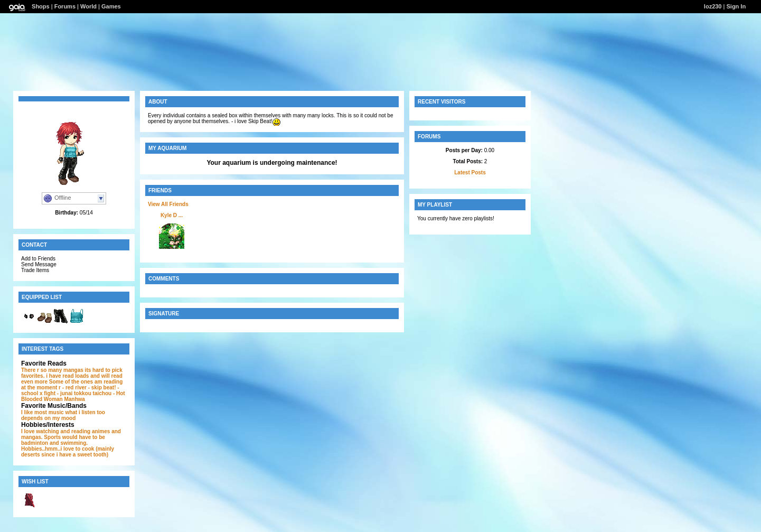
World (88, 6)
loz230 (713, 6)
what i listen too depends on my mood (63, 415)
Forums (65, 6)
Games (111, 6)
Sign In (736, 6)
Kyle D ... (172, 215)
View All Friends (168, 204)
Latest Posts (470, 172)
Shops (41, 6)
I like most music (43, 412)
